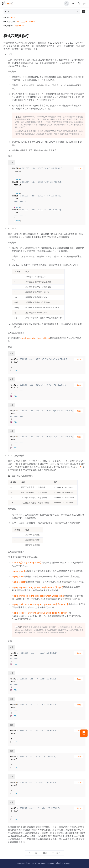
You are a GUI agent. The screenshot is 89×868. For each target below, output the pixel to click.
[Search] (67, 4)
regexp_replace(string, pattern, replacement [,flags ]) (37, 587)
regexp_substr (19, 582)
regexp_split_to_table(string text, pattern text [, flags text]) (40, 604)
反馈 (84, 733)
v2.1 (28, 22)
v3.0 (13, 17)
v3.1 (19, 22)
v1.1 (38, 22)
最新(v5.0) (19, 26)
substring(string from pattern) (35, 338)
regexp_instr (18, 576)
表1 (81, 467)
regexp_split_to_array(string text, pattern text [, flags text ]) (41, 613)
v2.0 (33, 22)
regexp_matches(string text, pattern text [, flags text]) (38, 596)
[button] (84, 12)
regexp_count (18, 571)
